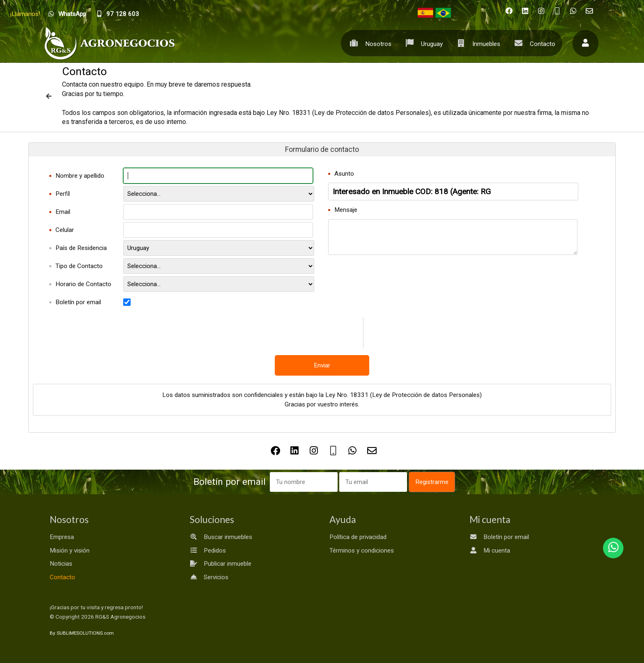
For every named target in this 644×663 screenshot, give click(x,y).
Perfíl (63, 194)
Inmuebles (477, 43)
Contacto (533, 43)
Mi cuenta (490, 551)
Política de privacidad (358, 537)
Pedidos (208, 551)
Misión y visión (70, 551)
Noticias (61, 564)
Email (63, 212)
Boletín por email (78, 302)
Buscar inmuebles (221, 537)
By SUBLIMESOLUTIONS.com (82, 633)
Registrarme (432, 482)
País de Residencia (81, 248)
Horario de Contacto (83, 284)
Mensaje (346, 210)
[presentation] (343, 333)
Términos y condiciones (362, 551)
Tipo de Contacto (79, 266)
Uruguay (422, 43)
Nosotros (369, 43)
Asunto (344, 174)
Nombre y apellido (80, 176)
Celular (65, 230)
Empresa (62, 537)
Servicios (209, 577)
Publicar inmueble (221, 564)
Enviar (322, 365)
